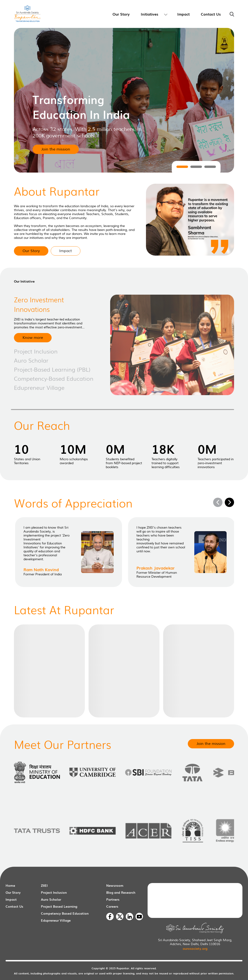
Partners (113, 899)
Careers (112, 906)
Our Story (13, 892)
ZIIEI (44, 885)
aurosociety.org (195, 948)
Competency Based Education (65, 913)
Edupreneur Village (56, 920)
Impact (11, 899)
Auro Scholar (51, 899)
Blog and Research (121, 892)
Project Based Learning (59, 906)
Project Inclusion (54, 892)
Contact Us (14, 906)
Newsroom (115, 885)
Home (10, 885)
